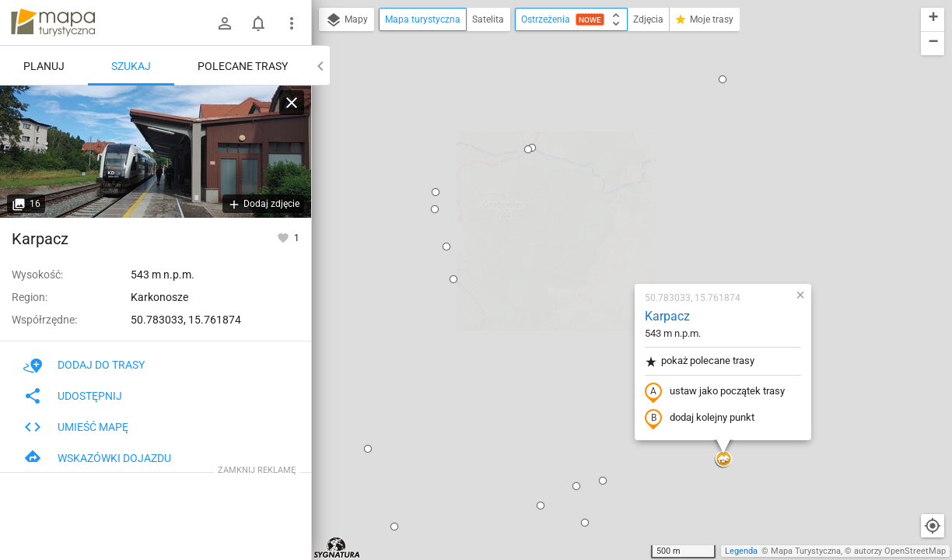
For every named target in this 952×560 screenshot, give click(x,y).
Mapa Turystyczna (806, 551)
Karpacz (576, 136)
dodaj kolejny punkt (608, 239)
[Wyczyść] (292, 103)
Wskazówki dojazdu (97, 458)
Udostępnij (73, 396)
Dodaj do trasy (84, 365)
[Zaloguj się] (225, 23)
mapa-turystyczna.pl (53, 23)
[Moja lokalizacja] (933, 526)
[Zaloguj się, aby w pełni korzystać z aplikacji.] (284, 237)
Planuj (44, 66)
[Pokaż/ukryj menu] (292, 23)
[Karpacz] (156, 152)
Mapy (346, 20)
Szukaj (131, 66)
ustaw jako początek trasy (623, 212)
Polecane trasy (243, 66)
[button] (362, 100)
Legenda (741, 551)
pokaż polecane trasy (608, 182)
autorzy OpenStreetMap (900, 551)
